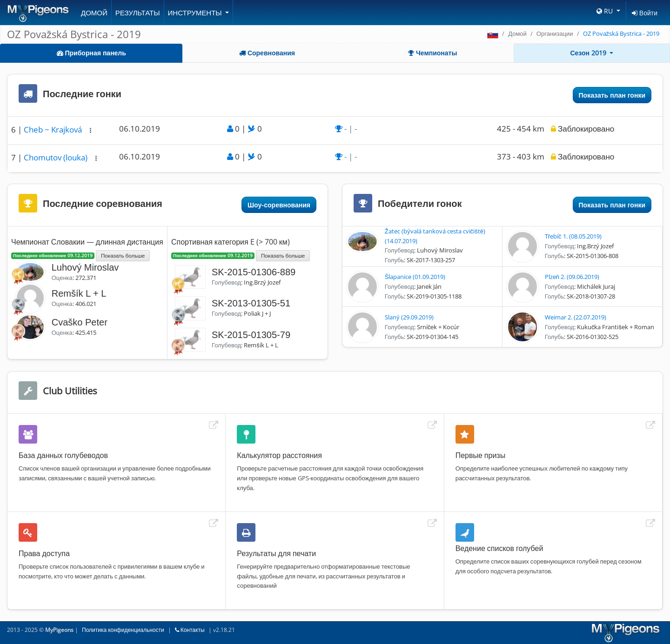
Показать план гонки (612, 95)
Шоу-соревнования (279, 205)
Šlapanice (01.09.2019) (415, 277)
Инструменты (196, 13)
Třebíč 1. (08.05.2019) (573, 236)
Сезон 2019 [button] (589, 53)
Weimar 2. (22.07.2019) (576, 317)
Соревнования (267, 53)
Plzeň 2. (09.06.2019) (572, 277)
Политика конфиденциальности (123, 630)
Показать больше (123, 255)
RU (606, 11)
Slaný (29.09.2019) (409, 317)
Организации (555, 33)
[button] (90, 130)
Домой (94, 13)
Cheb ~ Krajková (54, 129)
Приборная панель (91, 53)
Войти (645, 13)
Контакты (190, 630)
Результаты (138, 13)
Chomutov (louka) (57, 157)
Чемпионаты (432, 53)
